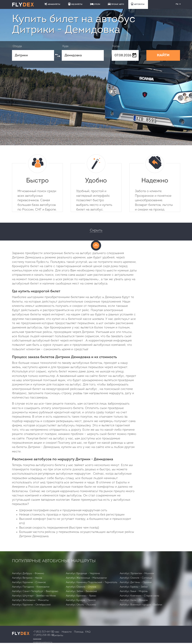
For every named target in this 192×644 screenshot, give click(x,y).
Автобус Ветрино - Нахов (27, 578)
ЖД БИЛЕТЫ (75, 4)
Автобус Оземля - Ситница (136, 578)
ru (177, 4)
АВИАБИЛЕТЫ (52, 4)
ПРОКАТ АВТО (116, 4)
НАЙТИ (163, 55)
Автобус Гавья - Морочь (134, 591)
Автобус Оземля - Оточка (81, 587)
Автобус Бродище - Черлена (83, 574)
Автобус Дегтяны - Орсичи (136, 582)
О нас (56, 632)
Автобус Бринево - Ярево (81, 596)
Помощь (79, 632)
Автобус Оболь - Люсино (81, 605)
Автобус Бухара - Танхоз (81, 600)
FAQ (88, 632)
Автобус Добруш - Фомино (28, 574)
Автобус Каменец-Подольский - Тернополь (92, 582)
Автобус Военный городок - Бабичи (141, 605)
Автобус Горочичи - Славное (29, 582)
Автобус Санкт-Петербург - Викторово (35, 591)
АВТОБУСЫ (138, 4)
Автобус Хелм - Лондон (134, 600)
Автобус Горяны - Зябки (134, 587)
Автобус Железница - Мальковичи (86, 578)
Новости (67, 632)
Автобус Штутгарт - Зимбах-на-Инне (34, 596)
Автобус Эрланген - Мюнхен (137, 574)
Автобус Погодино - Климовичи (31, 587)
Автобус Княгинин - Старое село (139, 596)
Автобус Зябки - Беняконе (81, 591)
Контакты (58, 636)
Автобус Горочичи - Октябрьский (31, 605)
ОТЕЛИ (95, 4)
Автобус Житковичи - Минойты (30, 600)
